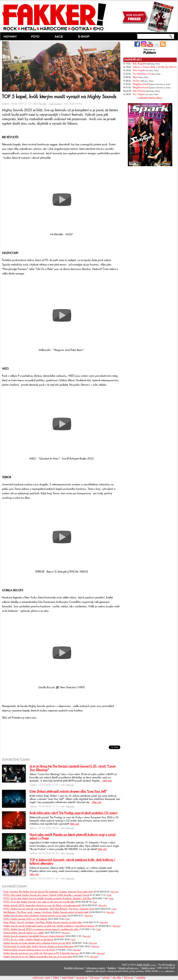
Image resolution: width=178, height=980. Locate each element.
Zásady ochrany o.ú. (129, 968)
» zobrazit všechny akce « (150, 98)
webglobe (141, 978)
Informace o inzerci (96, 968)
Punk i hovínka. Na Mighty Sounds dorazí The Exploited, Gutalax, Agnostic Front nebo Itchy (48, 892)
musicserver (82, 978)
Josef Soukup (55, 104)
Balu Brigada (139, 64)
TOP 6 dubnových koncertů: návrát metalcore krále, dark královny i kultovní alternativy (72, 862)
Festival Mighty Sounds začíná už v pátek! (24, 933)
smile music (38, 978)
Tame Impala (139, 70)
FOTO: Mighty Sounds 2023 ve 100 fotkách (25, 919)
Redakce (112, 968)
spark (48, 978)
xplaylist (106, 978)
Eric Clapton (139, 94)
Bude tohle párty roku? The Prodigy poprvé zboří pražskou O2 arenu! (74, 813)
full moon (95, 978)
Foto (109, 895)
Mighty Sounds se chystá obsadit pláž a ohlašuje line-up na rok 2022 (37, 943)
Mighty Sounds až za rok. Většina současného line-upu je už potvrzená (38, 957)
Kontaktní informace (74, 968)
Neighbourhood (141, 84)
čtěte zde (107, 781)
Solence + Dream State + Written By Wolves (154, 67)
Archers (137, 81)
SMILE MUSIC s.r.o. (146, 965)
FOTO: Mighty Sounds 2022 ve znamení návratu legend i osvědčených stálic (41, 929)
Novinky (43, 104)
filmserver (129, 978)
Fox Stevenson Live (142, 74)
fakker (56, 978)
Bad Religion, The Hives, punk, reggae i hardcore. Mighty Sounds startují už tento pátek (46, 912)
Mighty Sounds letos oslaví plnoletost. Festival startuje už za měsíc (35, 916)
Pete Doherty (139, 91)
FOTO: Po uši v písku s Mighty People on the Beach (28, 940)
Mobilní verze (148, 968)
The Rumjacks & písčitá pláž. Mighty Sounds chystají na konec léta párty (38, 946)
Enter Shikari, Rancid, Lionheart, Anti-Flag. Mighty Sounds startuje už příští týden (43, 922)
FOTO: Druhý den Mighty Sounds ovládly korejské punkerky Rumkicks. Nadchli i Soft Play (47, 899)
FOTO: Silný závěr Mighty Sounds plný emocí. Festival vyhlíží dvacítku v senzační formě (46, 895)
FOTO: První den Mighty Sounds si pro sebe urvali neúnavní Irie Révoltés (39, 902)
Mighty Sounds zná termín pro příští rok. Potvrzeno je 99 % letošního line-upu (41, 953)
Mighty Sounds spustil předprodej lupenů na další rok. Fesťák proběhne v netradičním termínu (49, 926)
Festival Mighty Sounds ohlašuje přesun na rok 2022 (29, 950)
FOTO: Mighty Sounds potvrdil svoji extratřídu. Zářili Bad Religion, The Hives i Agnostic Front (49, 909)
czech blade (68, 978)
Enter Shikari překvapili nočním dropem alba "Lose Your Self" (68, 792)
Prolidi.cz (171, 965)
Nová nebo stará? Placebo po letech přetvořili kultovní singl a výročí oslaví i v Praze (73, 837)
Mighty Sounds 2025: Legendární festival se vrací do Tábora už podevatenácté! (42, 905)
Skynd (136, 77)
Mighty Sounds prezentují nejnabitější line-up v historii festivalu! (34, 936)
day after (117, 978)
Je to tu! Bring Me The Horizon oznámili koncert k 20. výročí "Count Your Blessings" (72, 768)
